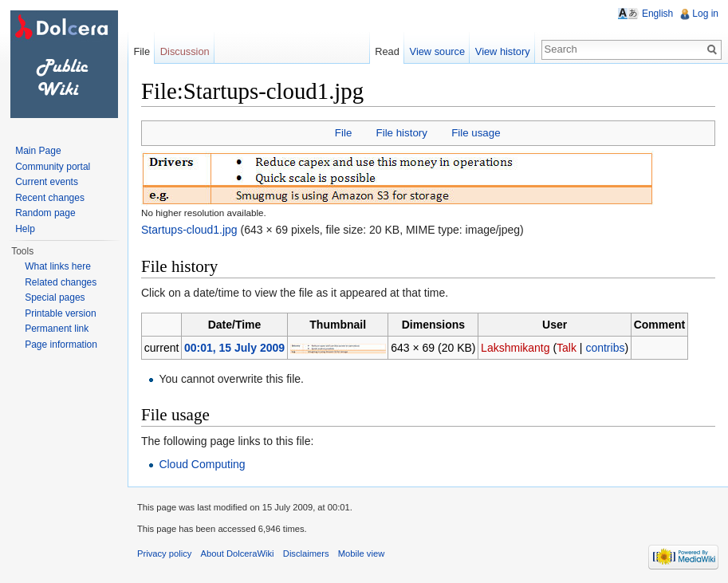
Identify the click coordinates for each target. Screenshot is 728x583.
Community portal (53, 167)
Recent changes (50, 198)
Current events (47, 182)
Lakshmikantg (515, 348)
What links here (58, 266)
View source (437, 51)
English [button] (657, 14)
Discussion (185, 51)
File (343, 133)
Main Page (38, 151)
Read (387, 51)
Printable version (60, 313)
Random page (45, 213)
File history (402, 133)
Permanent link (57, 329)
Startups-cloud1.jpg (189, 230)
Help (25, 229)
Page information (61, 345)
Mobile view (361, 553)
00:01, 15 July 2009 (234, 348)
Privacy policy (164, 553)
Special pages (55, 297)
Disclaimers (306, 553)
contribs (605, 348)
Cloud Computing (202, 464)
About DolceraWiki (238, 553)
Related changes (61, 282)
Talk (567, 348)
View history (503, 51)
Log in (705, 14)
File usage (476, 133)
